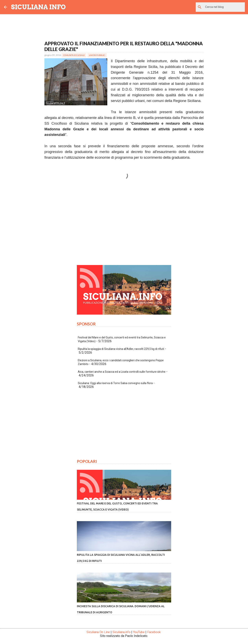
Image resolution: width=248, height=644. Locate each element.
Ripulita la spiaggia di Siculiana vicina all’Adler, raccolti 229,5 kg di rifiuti (121, 349)
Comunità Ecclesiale (74, 55)
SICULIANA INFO (38, 7)
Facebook (154, 632)
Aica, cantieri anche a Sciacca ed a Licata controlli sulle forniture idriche (122, 372)
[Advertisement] (124, 225)
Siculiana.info (121, 632)
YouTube (139, 632)
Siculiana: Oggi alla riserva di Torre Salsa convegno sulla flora (115, 383)
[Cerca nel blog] (224, 7)
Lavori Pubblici (97, 55)
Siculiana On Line (98, 632)
